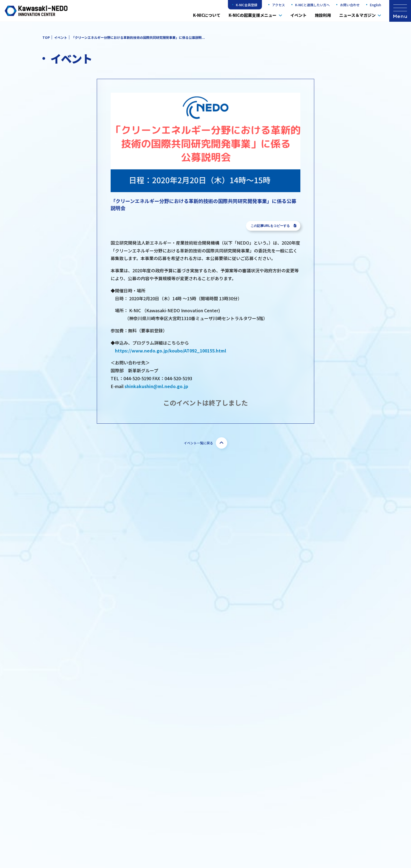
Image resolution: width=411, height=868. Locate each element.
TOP (46, 37)
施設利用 (323, 15)
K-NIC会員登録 (247, 5)
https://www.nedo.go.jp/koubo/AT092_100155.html (171, 351)
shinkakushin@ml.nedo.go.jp (156, 386)
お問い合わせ (350, 5)
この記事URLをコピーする (273, 226)
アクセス (278, 5)
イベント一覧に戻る (205, 443)
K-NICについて (207, 15)
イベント (298, 15)
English (376, 5)
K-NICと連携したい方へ (312, 5)
